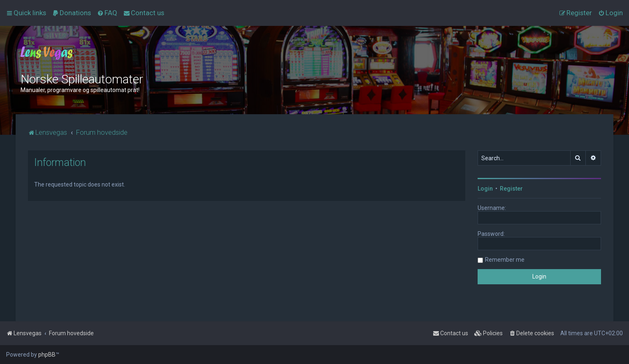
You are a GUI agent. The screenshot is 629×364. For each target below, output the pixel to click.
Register (511, 189)
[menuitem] (72, 13)
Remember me (505, 260)
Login (485, 189)
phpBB (47, 355)
